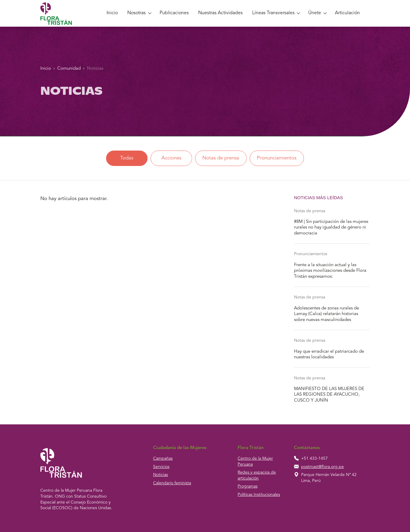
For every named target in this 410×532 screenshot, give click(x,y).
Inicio (112, 13)
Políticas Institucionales (259, 495)
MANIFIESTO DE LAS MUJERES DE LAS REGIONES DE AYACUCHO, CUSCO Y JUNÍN (329, 395)
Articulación (347, 13)
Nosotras (136, 13)
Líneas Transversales (273, 13)
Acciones (171, 158)
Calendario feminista (172, 483)
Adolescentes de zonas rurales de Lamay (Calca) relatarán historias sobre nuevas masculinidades (326, 314)
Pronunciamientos (277, 158)
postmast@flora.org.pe (322, 467)
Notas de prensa (221, 158)
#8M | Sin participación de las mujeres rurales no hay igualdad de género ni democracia (331, 228)
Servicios (161, 467)
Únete (315, 13)
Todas (127, 158)
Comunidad (69, 69)
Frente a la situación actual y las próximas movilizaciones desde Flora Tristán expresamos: (330, 271)
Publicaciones (174, 13)
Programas (248, 486)
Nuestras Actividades (220, 13)
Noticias (95, 69)
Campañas (163, 458)
